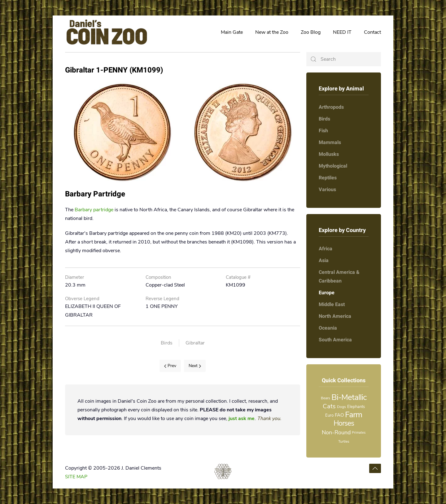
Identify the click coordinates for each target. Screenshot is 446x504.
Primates (359, 433)
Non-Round (336, 432)
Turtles (344, 441)
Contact (372, 32)
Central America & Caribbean (339, 277)
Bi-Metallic (349, 397)
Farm (354, 415)
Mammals (330, 142)
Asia (324, 261)
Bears (326, 398)
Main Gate (232, 32)
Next (195, 366)
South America (335, 340)
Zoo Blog (311, 32)
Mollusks (329, 154)
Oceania (328, 328)
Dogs (341, 407)
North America (335, 316)
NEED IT (342, 32)
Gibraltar (195, 343)
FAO (339, 415)
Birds (167, 343)
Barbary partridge (94, 210)
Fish (323, 131)
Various (327, 190)
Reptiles (328, 178)
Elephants (356, 407)
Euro (329, 415)
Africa (326, 249)
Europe (327, 293)
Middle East (332, 305)
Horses (344, 423)
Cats (329, 406)
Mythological (333, 166)
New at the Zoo (272, 32)
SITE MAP (76, 477)
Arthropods (331, 107)
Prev (170, 366)
